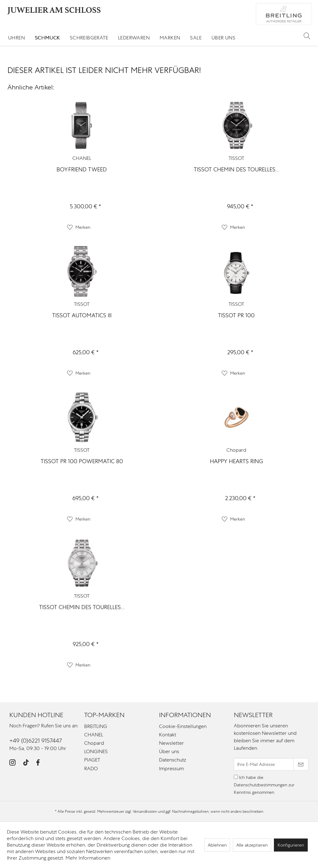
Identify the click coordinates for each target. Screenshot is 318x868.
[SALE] (196, 38)
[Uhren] (16, 38)
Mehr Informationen (88, 858)
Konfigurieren (291, 845)
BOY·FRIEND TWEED (82, 169)
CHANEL (82, 158)
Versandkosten (145, 811)
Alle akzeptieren (252, 845)
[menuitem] (16, 38)
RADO (91, 769)
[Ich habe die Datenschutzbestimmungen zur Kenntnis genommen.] (236, 777)
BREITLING (96, 726)
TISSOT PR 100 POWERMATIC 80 (82, 461)
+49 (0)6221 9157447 (36, 741)
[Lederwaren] (134, 38)
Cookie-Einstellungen (183, 726)
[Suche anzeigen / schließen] (307, 36)
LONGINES (96, 751)
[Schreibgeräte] (89, 38)
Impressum (171, 769)
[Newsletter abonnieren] (301, 764)
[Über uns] (223, 38)
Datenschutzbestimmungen (261, 785)
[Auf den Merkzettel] (79, 227)
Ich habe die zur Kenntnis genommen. (264, 785)
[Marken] (170, 38)
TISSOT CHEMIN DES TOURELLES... (236, 169)
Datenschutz (173, 760)
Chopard (236, 450)
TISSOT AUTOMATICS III (82, 315)
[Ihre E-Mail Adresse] (264, 764)
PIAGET (92, 760)
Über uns (169, 751)
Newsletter (171, 743)
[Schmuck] (47, 38)
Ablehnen (217, 845)
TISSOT (236, 158)
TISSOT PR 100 (236, 315)
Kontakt (168, 735)
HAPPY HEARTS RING (236, 461)
